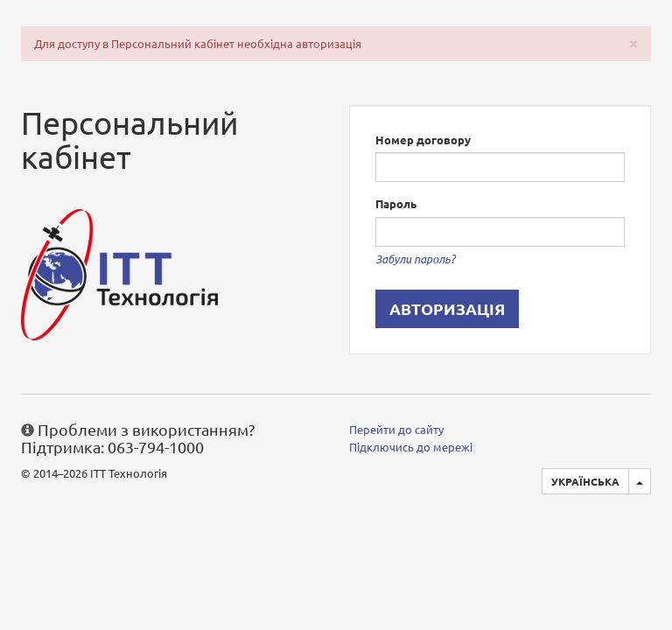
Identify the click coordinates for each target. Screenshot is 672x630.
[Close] (633, 42)
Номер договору (423, 140)
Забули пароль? (415, 259)
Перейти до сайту (396, 429)
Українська (585, 481)
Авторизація (447, 308)
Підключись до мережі (411, 447)
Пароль (396, 203)
